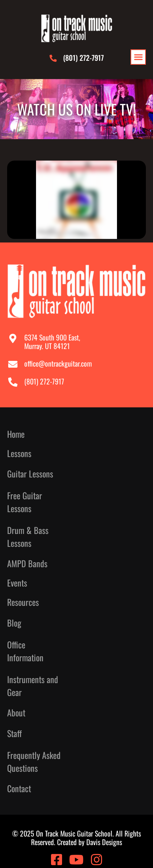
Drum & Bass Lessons (28, 536)
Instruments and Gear (33, 686)
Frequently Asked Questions (34, 761)
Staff (14, 733)
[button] (138, 57)
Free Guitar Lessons (25, 502)
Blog (14, 623)
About (18, 713)
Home (16, 434)
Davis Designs (104, 842)
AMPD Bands (27, 563)
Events (17, 583)
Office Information (25, 651)
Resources (25, 602)
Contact (19, 788)
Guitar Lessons (30, 474)
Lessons (21, 453)
